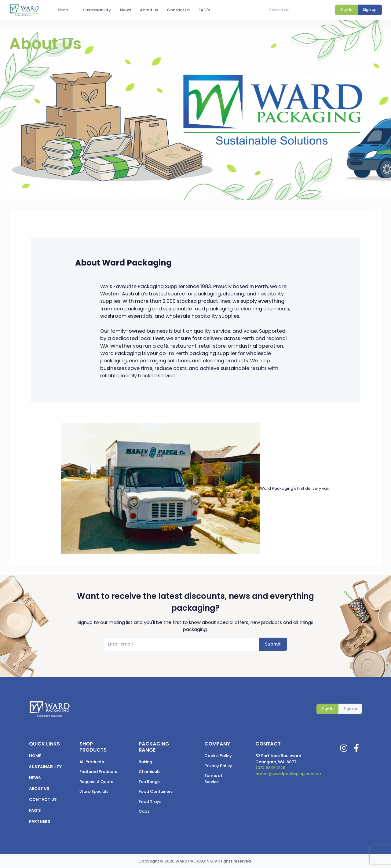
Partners (40, 821)
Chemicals (150, 772)
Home (35, 756)
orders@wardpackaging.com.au (288, 774)
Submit (273, 644)
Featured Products (98, 772)
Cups (144, 811)
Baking (145, 762)
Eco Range (149, 782)
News (35, 778)
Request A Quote (96, 782)
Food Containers (156, 791)
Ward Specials (94, 791)
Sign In (327, 709)
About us (39, 788)
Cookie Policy (218, 756)
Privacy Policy (218, 766)
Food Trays (150, 802)
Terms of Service (213, 779)
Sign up (350, 709)
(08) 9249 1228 (270, 768)
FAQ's (35, 810)
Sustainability (45, 767)
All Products (92, 762)
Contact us (43, 799)
